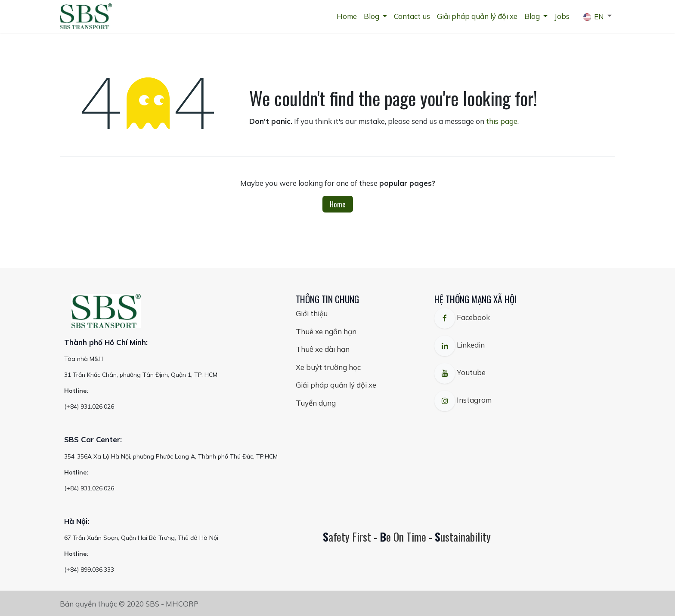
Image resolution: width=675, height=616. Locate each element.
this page (502, 121)
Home (338, 204)
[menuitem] (347, 16)
